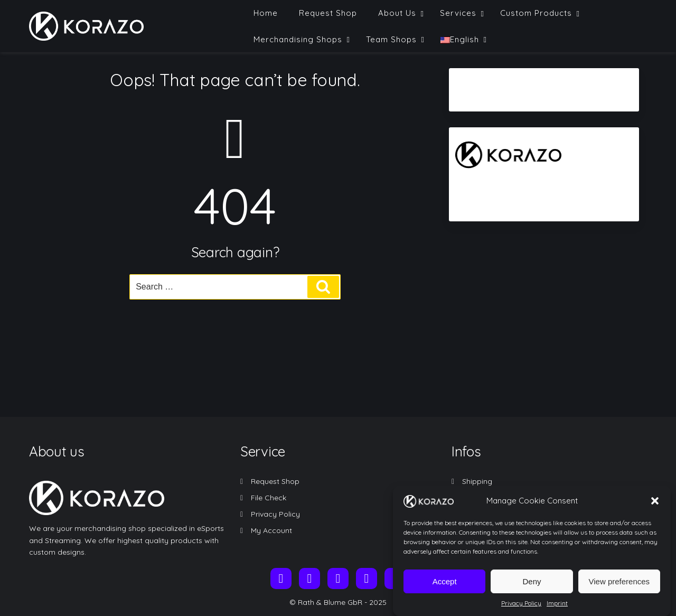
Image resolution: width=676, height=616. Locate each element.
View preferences (619, 589)
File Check (269, 498)
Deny (532, 589)
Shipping (477, 481)
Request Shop (275, 481)
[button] (655, 508)
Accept (445, 589)
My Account (271, 530)
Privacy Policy (521, 610)
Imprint (557, 610)
